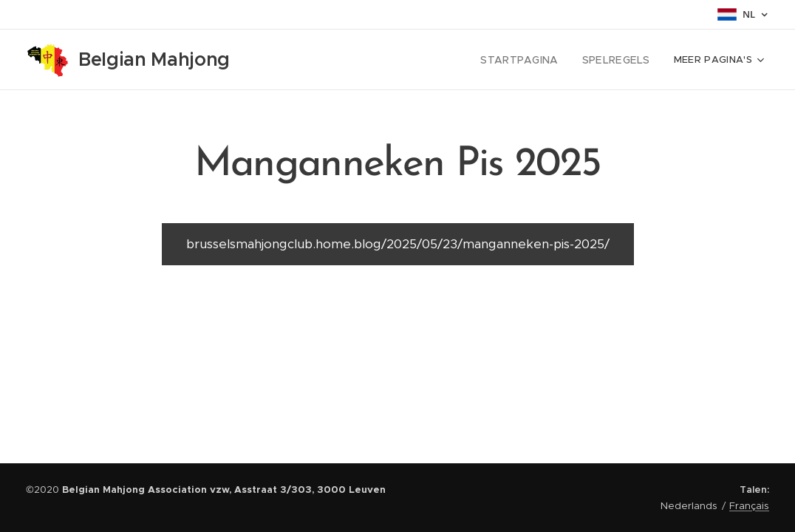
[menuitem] (426, 60)
